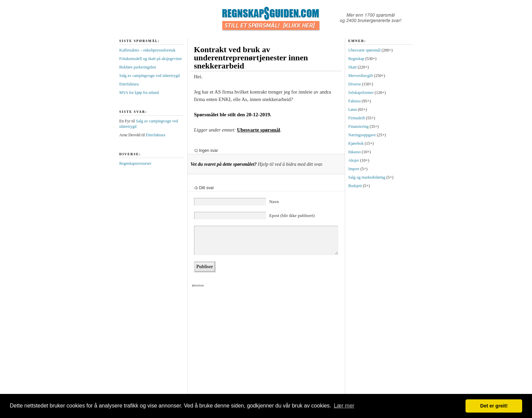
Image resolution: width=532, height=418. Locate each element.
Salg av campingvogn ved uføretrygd (150, 76)
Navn (274, 202)
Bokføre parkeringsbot (138, 67)
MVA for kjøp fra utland (139, 93)
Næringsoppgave (362, 135)
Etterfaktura (129, 84)
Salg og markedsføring (367, 177)
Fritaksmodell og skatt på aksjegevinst (151, 59)
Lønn (353, 110)
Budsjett (355, 186)
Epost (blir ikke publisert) (292, 215)
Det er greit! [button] (494, 406)
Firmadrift (357, 118)
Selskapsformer (361, 93)
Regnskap (356, 59)
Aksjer (354, 160)
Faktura (355, 101)
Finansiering (359, 126)
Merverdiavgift (361, 76)
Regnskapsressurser (136, 163)
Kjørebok (356, 143)
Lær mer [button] (344, 406)
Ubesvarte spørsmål (259, 130)
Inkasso (355, 152)
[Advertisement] (263, 343)
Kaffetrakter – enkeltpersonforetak (148, 50)
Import (354, 169)
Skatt (353, 67)
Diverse (355, 84)
